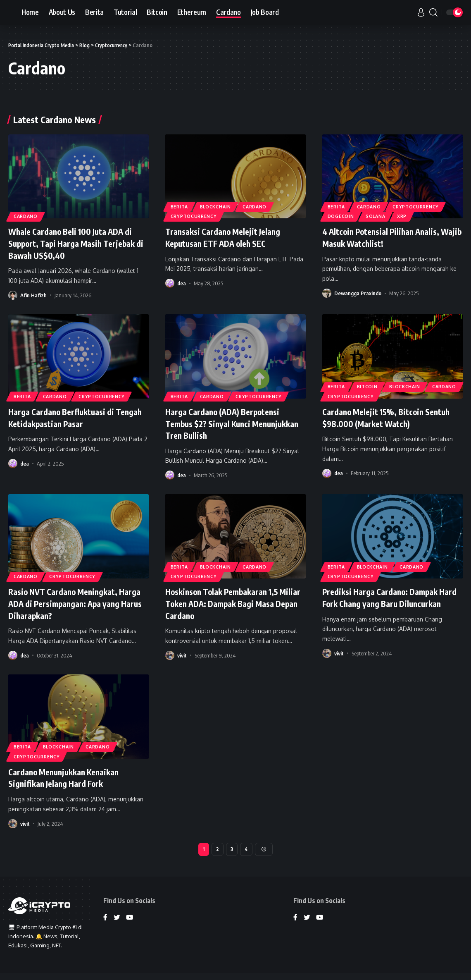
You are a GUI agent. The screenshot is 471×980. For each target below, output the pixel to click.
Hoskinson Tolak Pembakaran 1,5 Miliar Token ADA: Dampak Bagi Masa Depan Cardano (228, 603)
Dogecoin (343, 216)
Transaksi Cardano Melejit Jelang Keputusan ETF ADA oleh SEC (228, 237)
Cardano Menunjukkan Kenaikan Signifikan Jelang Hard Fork (69, 778)
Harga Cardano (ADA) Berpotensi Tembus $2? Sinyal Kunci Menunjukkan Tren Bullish (229, 423)
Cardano (28, 216)
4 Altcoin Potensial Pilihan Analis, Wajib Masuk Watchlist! (387, 237)
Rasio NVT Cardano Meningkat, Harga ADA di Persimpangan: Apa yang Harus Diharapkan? (73, 603)
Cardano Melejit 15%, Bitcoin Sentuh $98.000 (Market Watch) (385, 417)
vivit (182, 655)
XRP (411, 216)
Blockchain (221, 204)
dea (182, 283)
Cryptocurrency (196, 216)
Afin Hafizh (33, 295)
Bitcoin (373, 384)
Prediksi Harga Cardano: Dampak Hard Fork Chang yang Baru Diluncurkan (386, 603)
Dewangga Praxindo (358, 293)
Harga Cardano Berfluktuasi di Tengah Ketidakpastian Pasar (66, 417)
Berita (181, 204)
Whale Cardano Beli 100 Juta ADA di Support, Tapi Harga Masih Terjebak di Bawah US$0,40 (78, 243)
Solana (381, 216)
